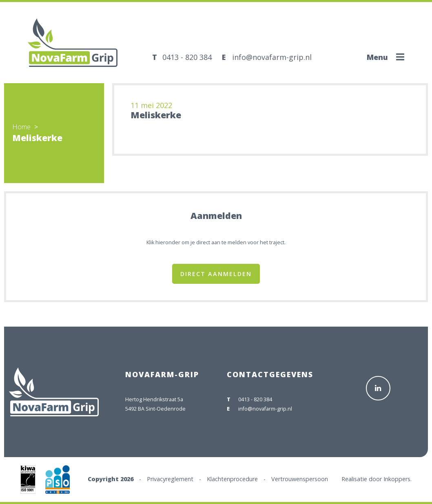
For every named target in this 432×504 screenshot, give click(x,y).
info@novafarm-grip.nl (272, 57)
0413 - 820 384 (187, 57)
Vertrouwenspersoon (300, 479)
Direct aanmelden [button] (216, 274)
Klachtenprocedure (232, 479)
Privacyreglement (170, 479)
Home (21, 127)
